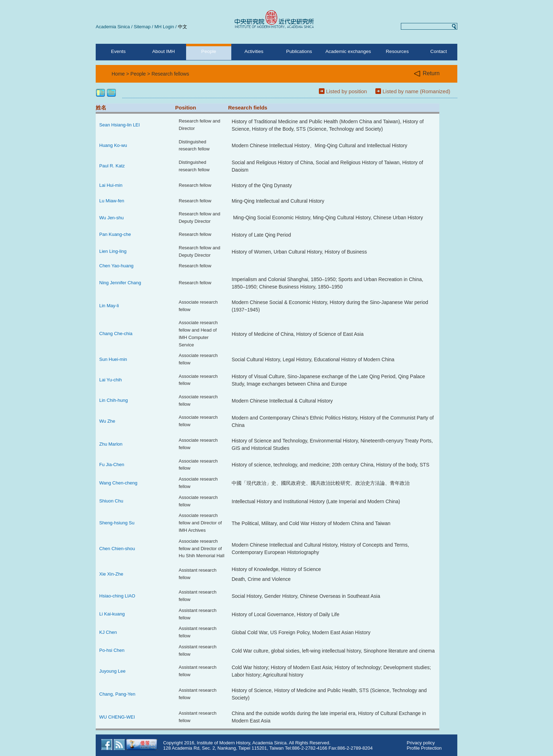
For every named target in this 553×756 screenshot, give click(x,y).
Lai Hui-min (111, 185)
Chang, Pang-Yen (117, 694)
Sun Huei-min (113, 359)
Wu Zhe (107, 421)
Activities (254, 51)
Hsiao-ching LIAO (117, 596)
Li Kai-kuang (112, 614)
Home (118, 74)
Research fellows (170, 74)
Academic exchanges (348, 51)
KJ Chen (108, 632)
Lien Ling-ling (113, 251)
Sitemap (142, 27)
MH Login (164, 27)
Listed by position (346, 91)
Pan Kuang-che (115, 234)
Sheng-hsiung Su (117, 523)
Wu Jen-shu (111, 218)
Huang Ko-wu (113, 145)
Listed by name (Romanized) (416, 91)
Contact (439, 51)
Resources (397, 51)
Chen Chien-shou (117, 549)
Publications (299, 51)
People (209, 51)
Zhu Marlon (111, 444)
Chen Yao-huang (116, 266)
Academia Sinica (113, 27)
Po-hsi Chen (112, 650)
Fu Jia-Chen (112, 465)
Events (118, 51)
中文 (183, 27)
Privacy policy (421, 743)
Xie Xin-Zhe (111, 574)
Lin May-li (109, 306)
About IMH (163, 51)
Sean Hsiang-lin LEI (120, 125)
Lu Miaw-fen (112, 201)
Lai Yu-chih (111, 380)
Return (427, 74)
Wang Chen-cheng (118, 483)
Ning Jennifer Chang (120, 283)
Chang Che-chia (116, 334)
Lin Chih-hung (114, 400)
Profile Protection (424, 748)
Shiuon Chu (111, 501)
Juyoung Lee (112, 671)
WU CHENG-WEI (117, 717)
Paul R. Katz (112, 166)
